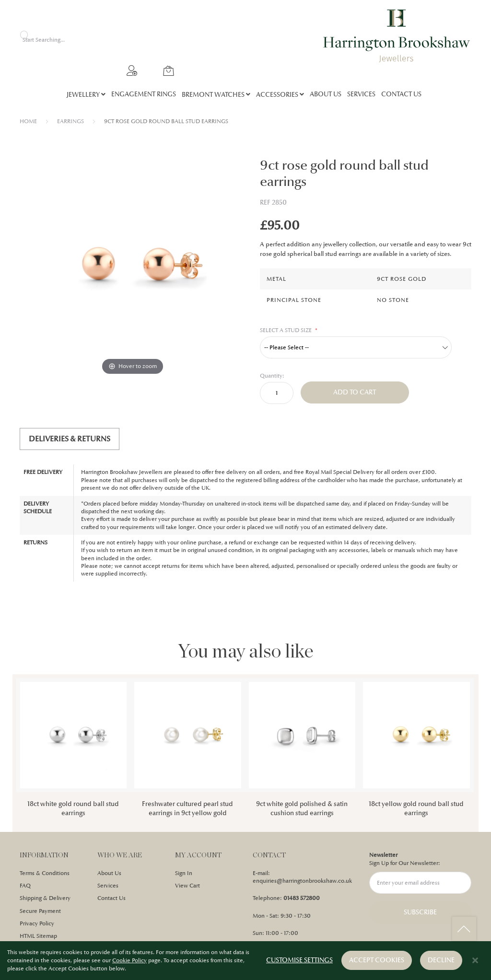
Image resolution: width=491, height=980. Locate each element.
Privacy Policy (37, 923)
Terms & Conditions (45, 873)
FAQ (25, 886)
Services (108, 886)
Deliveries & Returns (70, 439)
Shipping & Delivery (45, 898)
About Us (109, 873)
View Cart (187, 886)
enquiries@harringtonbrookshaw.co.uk (302, 881)
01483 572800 (302, 898)
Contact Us (111, 898)
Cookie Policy (129, 961)
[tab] (70, 439)
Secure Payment (40, 911)
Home (28, 121)
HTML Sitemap (38, 936)
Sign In (184, 873)
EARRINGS (70, 121)
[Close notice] (475, 961)
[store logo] (397, 36)
